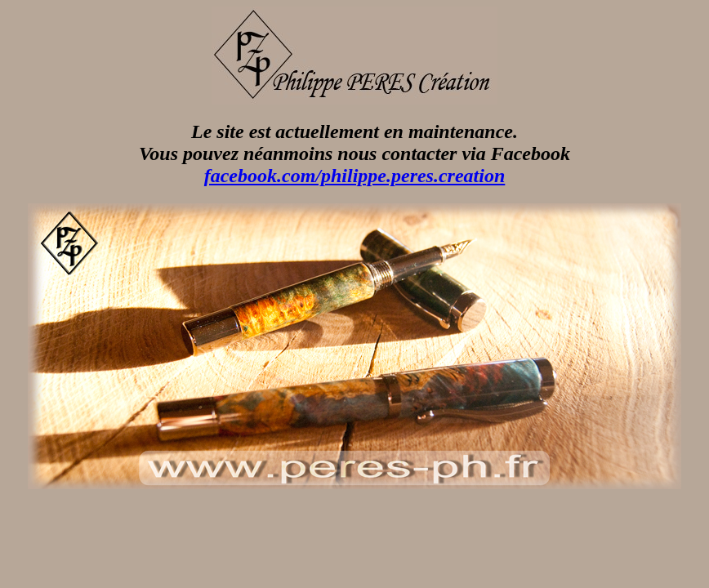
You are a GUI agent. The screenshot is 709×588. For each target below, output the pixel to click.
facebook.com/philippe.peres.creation (355, 176)
